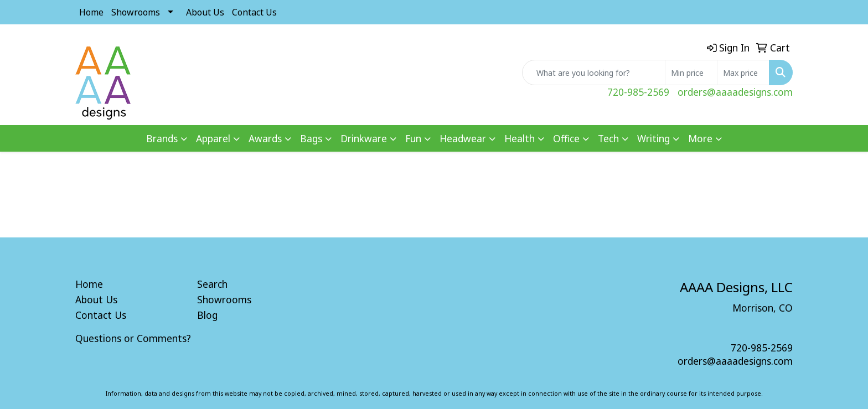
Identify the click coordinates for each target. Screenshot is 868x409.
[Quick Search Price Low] (691, 73)
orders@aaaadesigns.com (735, 92)
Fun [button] (413, 138)
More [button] (700, 138)
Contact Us (254, 12)
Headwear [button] (463, 138)
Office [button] (566, 138)
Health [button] (520, 138)
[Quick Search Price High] (743, 73)
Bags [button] (311, 138)
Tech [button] (608, 138)
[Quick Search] (594, 73)
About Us (205, 12)
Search (212, 284)
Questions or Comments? (133, 338)
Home (91, 12)
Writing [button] (653, 138)
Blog (207, 315)
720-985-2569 (638, 92)
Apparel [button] (213, 138)
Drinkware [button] (364, 138)
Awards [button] (265, 138)
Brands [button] (162, 138)
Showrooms (136, 12)
